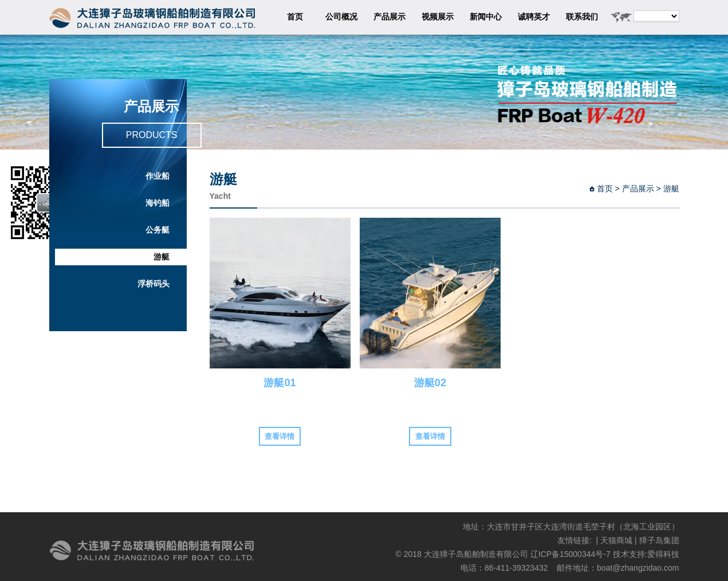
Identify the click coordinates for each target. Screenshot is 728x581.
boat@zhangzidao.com (638, 568)
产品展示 (389, 17)
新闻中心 (486, 17)
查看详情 (280, 436)
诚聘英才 (534, 17)
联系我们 (582, 17)
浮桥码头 (154, 284)
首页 (295, 17)
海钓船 (158, 203)
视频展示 (438, 17)
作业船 (158, 176)
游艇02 (430, 383)
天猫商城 (616, 540)
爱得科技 (663, 554)
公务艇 (158, 230)
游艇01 (280, 383)
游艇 (162, 257)
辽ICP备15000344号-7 (570, 554)
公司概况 (341, 17)
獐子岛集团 (659, 540)
